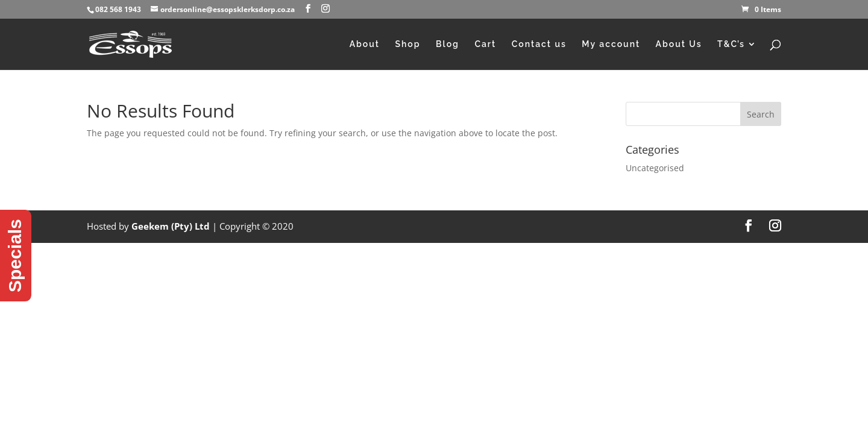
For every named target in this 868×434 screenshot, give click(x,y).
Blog (448, 44)
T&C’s (731, 44)
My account (611, 44)
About (365, 44)
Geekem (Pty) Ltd (171, 226)
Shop (407, 44)
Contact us (539, 44)
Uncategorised (655, 168)
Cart (485, 44)
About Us (679, 44)
